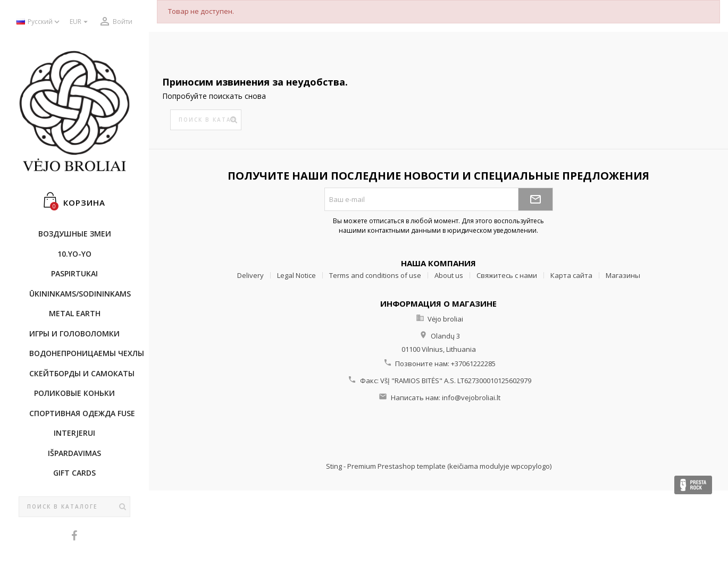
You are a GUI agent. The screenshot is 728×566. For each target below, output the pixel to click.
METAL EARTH (75, 313)
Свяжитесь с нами (507, 275)
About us (449, 275)
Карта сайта (571, 275)
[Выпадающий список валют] (80, 22)
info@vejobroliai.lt (471, 398)
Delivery (250, 275)
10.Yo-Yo (74, 254)
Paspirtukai (74, 273)
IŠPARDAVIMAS (74, 453)
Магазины (623, 275)
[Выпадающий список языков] (39, 22)
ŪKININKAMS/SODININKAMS (80, 294)
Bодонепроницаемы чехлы (80, 353)
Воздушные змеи (75, 234)
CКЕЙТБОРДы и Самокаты (80, 373)
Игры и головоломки (74, 333)
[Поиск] (74, 507)
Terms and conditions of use (375, 275)
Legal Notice (296, 275)
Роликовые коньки (74, 393)
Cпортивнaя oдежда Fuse (80, 413)
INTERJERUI (74, 433)
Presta (693, 485)
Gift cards (74, 473)
